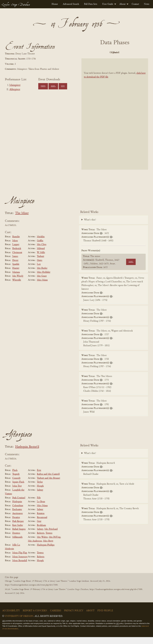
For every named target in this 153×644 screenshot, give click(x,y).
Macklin (41, 244)
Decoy (15, 267)
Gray (39, 528)
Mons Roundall (20, 568)
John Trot (17, 493)
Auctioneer (18, 520)
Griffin (40, 248)
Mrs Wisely (18, 283)
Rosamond (42, 524)
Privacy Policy (74, 618)
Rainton (41, 520)
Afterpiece (15, 90)
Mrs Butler (42, 275)
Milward (41, 255)
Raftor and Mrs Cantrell (48, 481)
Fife (39, 505)
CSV (63, 86)
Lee (39, 271)
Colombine (18, 513)
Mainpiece (15, 85)
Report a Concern (35, 618)
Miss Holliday (44, 279)
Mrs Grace (42, 283)
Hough (40, 493)
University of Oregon (19, 623)
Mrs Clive (42, 252)
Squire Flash (18, 489)
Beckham (41, 532)
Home (55, 4)
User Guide (108, 4)
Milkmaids (17, 544)
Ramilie (16, 244)
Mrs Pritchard (51, 536)
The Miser (22, 220)
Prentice (16, 524)
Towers (49, 540)
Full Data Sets (91, 4)
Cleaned (131, 53)
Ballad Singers (19, 536)
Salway (40, 497)
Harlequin (17, 509)
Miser (15, 248)
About (122, 4)
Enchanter (17, 517)
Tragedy (16, 481)
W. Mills (41, 259)
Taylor (40, 489)
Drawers (16, 540)
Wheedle (17, 287)
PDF (97, 53)
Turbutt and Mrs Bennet (48, 485)
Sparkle (16, 271)
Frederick (17, 255)
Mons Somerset (20, 564)
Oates (40, 267)
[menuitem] (55, 4)
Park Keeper (18, 528)
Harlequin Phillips (46, 552)
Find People (105, 618)
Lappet (16, 252)
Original (114, 53)
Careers (56, 618)
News (147, 4)
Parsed (114, 59)
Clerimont (17, 259)
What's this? (90, 227)
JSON (43, 86)
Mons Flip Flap (20, 560)
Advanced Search (71, 4)
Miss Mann (42, 287)
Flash (15, 477)
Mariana (16, 279)
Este (39, 477)
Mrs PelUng (55, 544)
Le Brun (41, 509)
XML (53, 86)
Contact (135, 4)
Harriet (16, 275)
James (15, 263)
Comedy (16, 485)
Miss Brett (48, 548)
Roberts (41, 540)
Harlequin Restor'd (27, 454)
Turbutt (40, 263)
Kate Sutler (18, 532)
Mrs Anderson (35, 548)
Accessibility (11, 618)
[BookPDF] (115, 121)
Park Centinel (19, 505)
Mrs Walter (42, 544)
